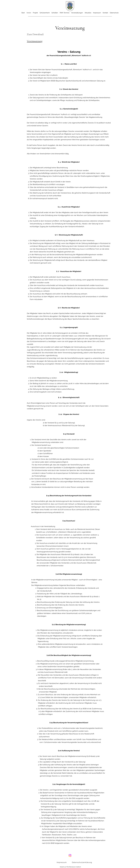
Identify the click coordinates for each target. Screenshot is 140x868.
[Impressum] (62, 862)
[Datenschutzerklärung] (82, 862)
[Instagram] (70, 855)
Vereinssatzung (35, 41)
